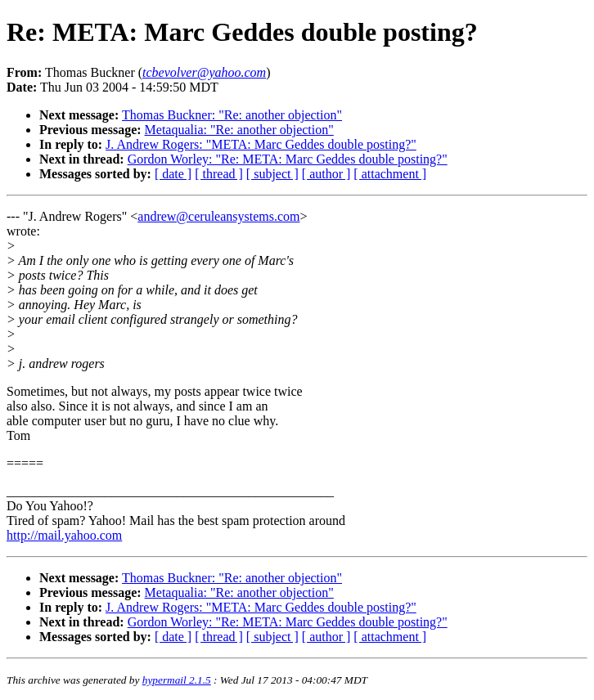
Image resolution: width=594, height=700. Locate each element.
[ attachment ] (390, 174)
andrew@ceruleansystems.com (218, 216)
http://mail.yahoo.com (64, 535)
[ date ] (173, 174)
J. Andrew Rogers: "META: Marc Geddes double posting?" (261, 144)
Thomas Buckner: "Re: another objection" (232, 115)
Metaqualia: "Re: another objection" (239, 130)
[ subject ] (272, 174)
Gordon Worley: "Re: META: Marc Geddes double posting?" (288, 159)
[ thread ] (219, 174)
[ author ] (326, 174)
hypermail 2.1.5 (177, 680)
